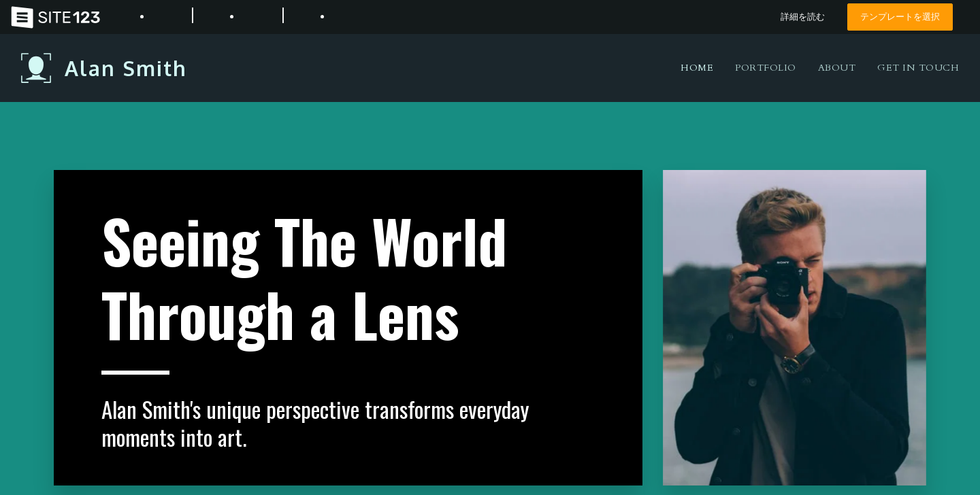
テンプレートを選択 (900, 17)
